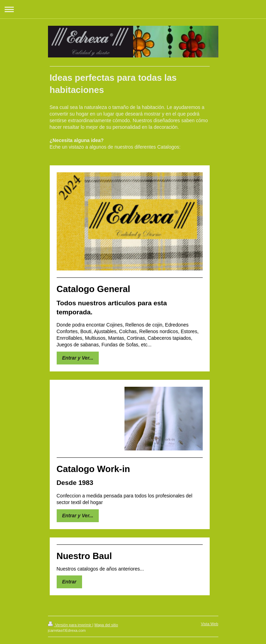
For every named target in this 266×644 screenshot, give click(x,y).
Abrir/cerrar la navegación (133, 9)
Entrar (69, 582)
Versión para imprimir (70, 625)
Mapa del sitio (106, 625)
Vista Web (210, 624)
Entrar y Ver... (78, 358)
